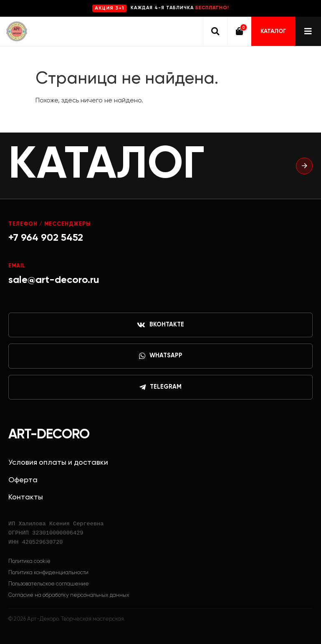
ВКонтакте (160, 325)
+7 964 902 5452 (46, 238)
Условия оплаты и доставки (58, 463)
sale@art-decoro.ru (54, 280)
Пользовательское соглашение (49, 584)
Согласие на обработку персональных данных (69, 595)
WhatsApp (161, 356)
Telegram (160, 387)
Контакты (26, 497)
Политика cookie (29, 561)
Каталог (273, 31)
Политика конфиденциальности (48, 573)
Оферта (23, 480)
